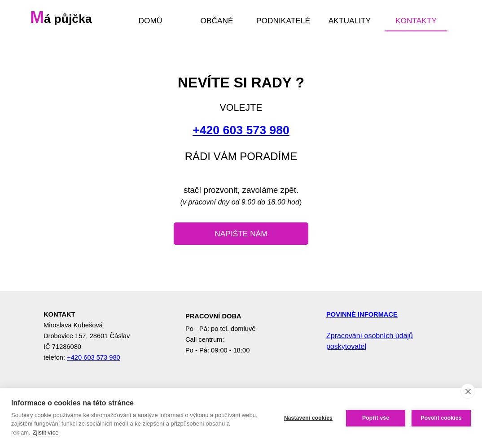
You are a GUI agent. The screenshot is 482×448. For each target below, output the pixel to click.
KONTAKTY (416, 21)
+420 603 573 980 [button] (241, 130)
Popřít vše (376, 418)
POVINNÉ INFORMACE (362, 314)
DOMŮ (151, 21)
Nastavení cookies (308, 418)
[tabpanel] (241, 118)
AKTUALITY (350, 21)
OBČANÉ (217, 21)
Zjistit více (46, 433)
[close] (468, 391)
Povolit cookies (441, 418)
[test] (241, 234)
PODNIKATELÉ (283, 21)
